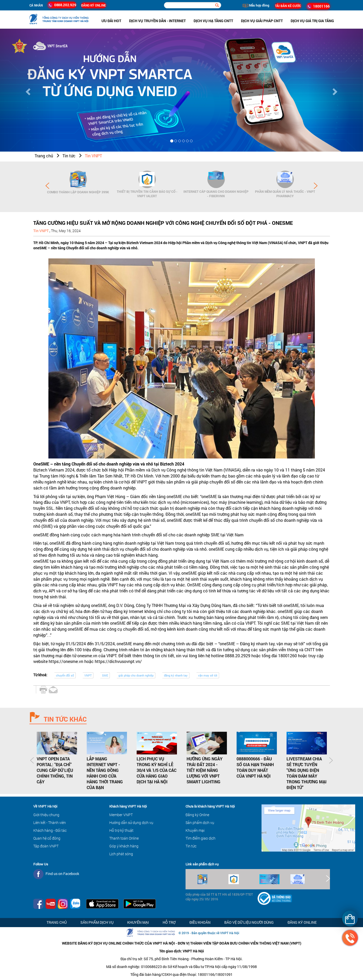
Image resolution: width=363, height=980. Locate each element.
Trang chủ (44, 156)
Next (316, 186)
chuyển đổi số (65, 675)
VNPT (88, 675)
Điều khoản (200, 922)
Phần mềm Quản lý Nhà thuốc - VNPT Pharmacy (285, 194)
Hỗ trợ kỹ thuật (121, 830)
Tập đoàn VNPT (46, 846)
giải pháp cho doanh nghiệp (136, 675)
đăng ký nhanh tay (176, 675)
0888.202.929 (62, 5)
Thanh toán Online (124, 838)
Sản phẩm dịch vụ (200, 823)
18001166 (318, 6)
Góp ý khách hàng (124, 846)
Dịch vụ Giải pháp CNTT (262, 21)
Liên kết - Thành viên (50, 823)
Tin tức (69, 156)
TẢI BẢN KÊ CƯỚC (288, 6)
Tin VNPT (93, 156)
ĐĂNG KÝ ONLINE (94, 5)
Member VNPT (121, 815)
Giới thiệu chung (46, 815)
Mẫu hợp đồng (256, 5)
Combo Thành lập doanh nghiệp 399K (78, 192)
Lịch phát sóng (121, 854)
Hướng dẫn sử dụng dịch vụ (131, 823)
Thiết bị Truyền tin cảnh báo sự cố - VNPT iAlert (147, 194)
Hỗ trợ (169, 922)
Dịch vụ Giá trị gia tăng (312, 21)
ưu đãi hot (111, 21)
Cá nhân (36, 5)
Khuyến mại (195, 830)
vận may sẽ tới (208, 675)
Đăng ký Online (197, 815)
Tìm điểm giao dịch (200, 838)
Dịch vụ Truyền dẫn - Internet (157, 21)
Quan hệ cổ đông (47, 838)
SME (105, 675)
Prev (47, 186)
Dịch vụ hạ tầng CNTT (213, 21)
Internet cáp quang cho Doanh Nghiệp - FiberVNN (216, 194)
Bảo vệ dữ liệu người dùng (249, 922)
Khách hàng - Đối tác (50, 830)
